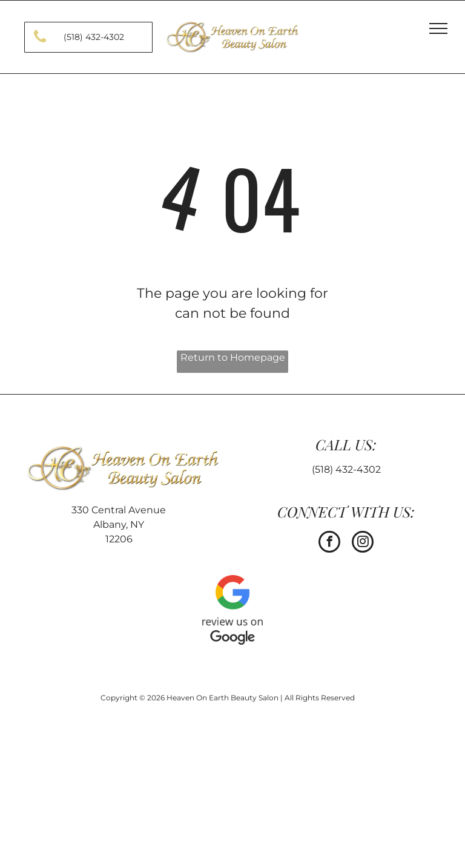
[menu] (438, 28)
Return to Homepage (233, 357)
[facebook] (329, 543)
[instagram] (363, 543)
